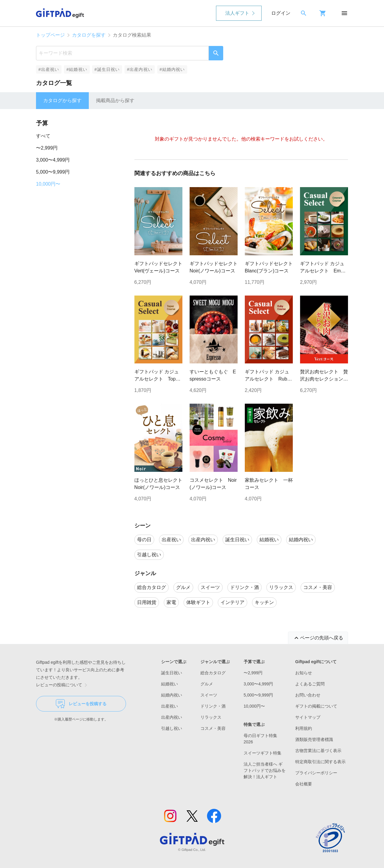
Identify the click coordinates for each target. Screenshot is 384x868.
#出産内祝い (140, 69)
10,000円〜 (48, 184)
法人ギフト (237, 13)
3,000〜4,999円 (53, 160)
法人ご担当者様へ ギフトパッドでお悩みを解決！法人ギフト (265, 770)
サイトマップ (308, 717)
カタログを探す (89, 35)
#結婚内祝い (172, 69)
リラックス (211, 717)
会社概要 (304, 784)
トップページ (50, 35)
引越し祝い (172, 728)
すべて (43, 136)
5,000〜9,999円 (53, 172)
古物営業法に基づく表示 (318, 751)
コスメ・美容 (213, 728)
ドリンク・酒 (213, 706)
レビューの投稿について (63, 685)
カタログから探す (62, 100)
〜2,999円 (47, 148)
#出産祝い (49, 69)
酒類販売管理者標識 (314, 739)
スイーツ (209, 695)
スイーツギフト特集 (262, 753)
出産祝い (169, 706)
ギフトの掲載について (316, 706)
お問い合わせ (308, 695)
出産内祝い (172, 717)
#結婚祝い (77, 69)
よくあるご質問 (310, 684)
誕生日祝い (172, 673)
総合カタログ (213, 673)
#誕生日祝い (107, 69)
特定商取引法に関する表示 (320, 762)
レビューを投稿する (81, 704)
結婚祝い (169, 684)
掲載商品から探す (115, 100)
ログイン (281, 13)
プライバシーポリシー (316, 773)
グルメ (207, 684)
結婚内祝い (172, 695)
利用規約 (304, 728)
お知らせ (304, 673)
